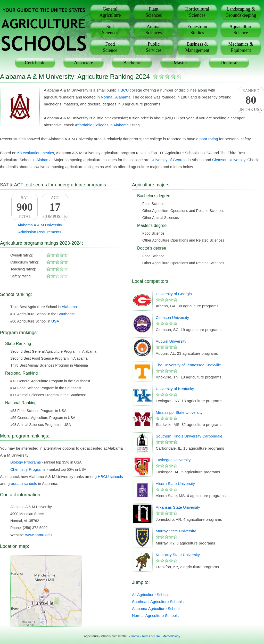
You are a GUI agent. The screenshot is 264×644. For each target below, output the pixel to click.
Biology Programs (26, 462)
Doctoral (229, 63)
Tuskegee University (173, 460)
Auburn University (171, 341)
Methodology (171, 636)
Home (135, 636)
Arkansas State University (178, 507)
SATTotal (24, 207)
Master (181, 63)
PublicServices (154, 47)
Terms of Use (151, 636)
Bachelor (132, 63)
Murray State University (176, 531)
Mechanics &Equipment (241, 47)
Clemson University (229, 160)
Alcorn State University (175, 484)
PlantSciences (154, 12)
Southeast (66, 314)
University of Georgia (169, 160)
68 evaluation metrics (36, 153)
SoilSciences (110, 30)
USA (208, 153)
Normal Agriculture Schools (155, 616)
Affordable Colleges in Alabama (102, 125)
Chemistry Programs (28, 469)
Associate (84, 63)
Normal (107, 97)
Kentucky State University (178, 555)
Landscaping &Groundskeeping (241, 12)
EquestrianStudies (197, 30)
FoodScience (110, 47)
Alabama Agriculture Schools (157, 609)
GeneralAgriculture (110, 12)
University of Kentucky (175, 389)
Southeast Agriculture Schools (158, 602)
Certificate (35, 63)
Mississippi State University (179, 412)
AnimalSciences (154, 30)
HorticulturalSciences (197, 12)
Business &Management (197, 47)
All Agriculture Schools (151, 595)
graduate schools (22, 484)
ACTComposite (55, 207)
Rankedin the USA (251, 100)
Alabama (123, 97)
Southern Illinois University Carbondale (189, 436)
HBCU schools (110, 477)
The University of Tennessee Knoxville (188, 365)
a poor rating (207, 139)
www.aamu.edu (39, 535)
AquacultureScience (241, 30)
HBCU (123, 90)
